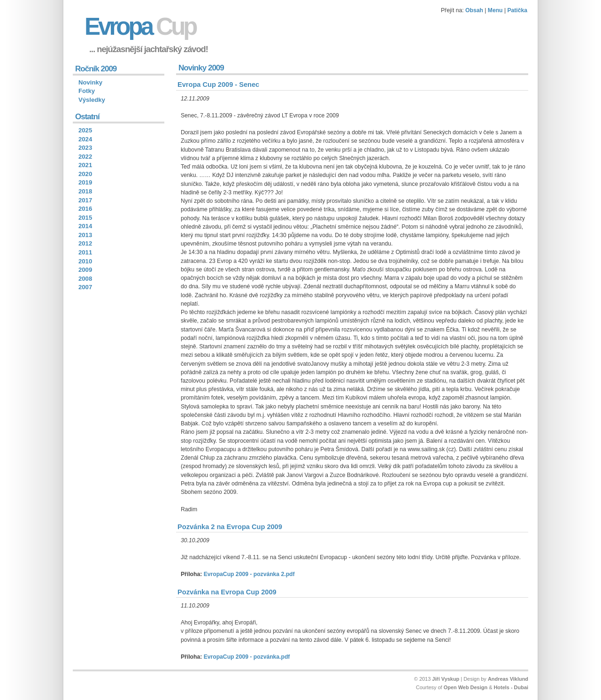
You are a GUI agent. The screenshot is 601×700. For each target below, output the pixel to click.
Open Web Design (466, 687)
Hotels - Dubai (511, 687)
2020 (85, 174)
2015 (85, 218)
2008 (85, 279)
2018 (85, 191)
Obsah (474, 10)
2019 (85, 182)
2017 (85, 200)
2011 (85, 252)
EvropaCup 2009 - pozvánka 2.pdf (249, 574)
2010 (85, 261)
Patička (517, 10)
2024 (85, 139)
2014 (85, 226)
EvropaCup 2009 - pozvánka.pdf (247, 657)
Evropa (140, 27)
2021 (85, 165)
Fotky (87, 91)
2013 (85, 235)
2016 (85, 209)
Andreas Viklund (508, 679)
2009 (85, 270)
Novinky (90, 82)
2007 (85, 287)
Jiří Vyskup (446, 679)
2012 (85, 243)
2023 (85, 148)
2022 (85, 157)
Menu (495, 10)
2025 (85, 130)
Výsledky (92, 100)
